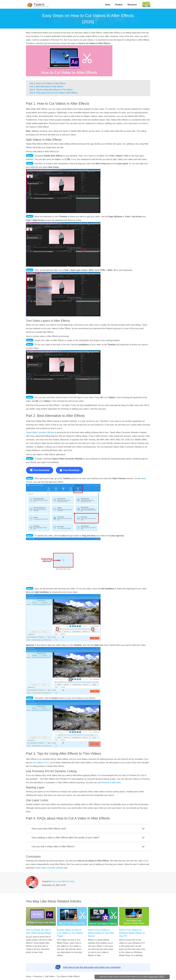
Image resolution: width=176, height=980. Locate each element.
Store (108, 5)
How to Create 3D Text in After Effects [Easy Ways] (39, 931)
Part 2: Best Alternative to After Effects (47, 87)
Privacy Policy (155, 976)
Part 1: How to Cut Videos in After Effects (48, 83)
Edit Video (70, 881)
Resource (132, 5)
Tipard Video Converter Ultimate (40, 432)
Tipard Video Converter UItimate (49, 868)
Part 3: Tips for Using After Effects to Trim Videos (51, 90)
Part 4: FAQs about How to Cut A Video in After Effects (54, 93)
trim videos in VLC (41, 763)
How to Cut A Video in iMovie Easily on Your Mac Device (101, 933)
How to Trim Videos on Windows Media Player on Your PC (132, 933)
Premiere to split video (111, 783)
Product (119, 5)
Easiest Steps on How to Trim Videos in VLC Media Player (70, 933)
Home (29, 976)
